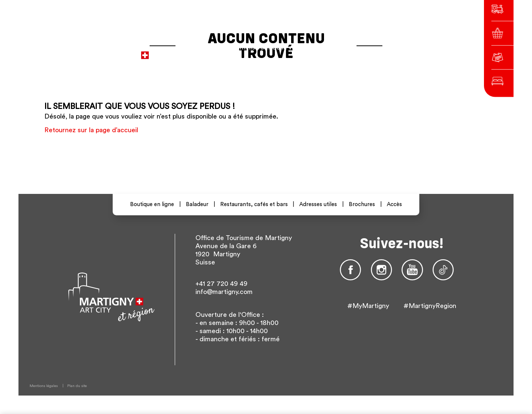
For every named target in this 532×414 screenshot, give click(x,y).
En (379, 52)
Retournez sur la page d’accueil (91, 130)
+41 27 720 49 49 (221, 284)
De (368, 52)
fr (356, 52)
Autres (398, 52)
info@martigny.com (224, 292)
